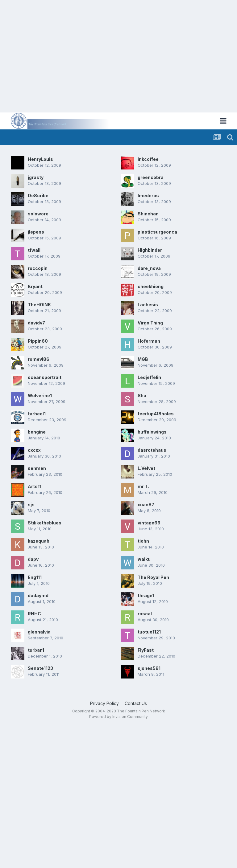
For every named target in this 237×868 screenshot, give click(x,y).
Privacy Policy (104, 703)
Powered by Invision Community (118, 717)
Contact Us (136, 703)
